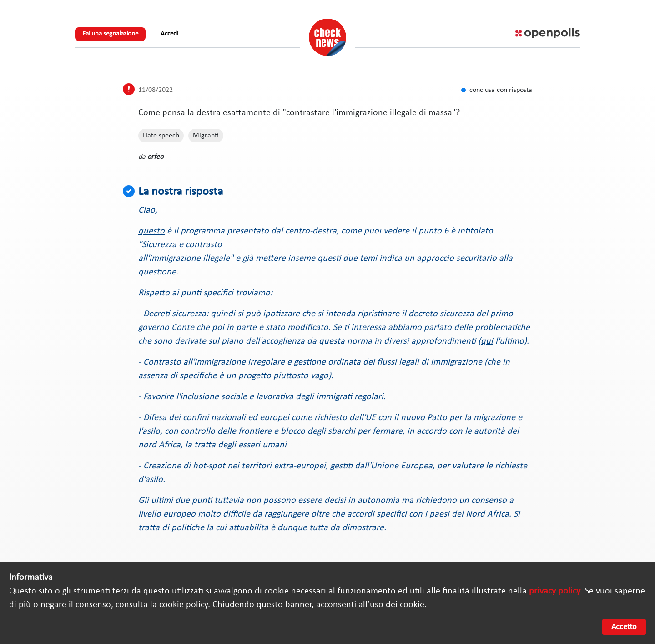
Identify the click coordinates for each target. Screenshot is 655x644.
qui (487, 341)
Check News (327, 37)
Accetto (624, 627)
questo (151, 231)
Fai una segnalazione (110, 34)
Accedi (169, 34)
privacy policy (555, 591)
